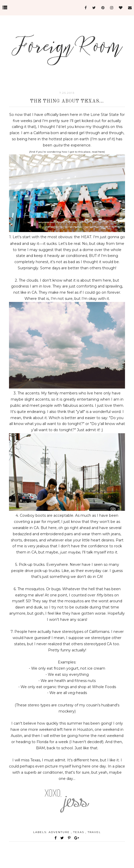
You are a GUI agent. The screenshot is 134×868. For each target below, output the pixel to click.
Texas (79, 832)
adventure (60, 832)
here (101, 152)
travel (94, 832)
